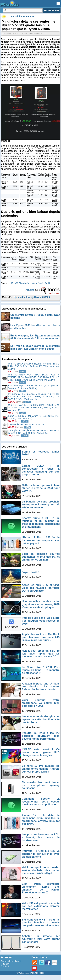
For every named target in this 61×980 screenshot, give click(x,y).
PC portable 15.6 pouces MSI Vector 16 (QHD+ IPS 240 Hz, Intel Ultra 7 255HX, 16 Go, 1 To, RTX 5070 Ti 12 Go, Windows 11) (34, 397)
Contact (5, 966)
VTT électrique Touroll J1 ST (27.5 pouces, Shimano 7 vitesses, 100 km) (34, 387)
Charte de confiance (11, 961)
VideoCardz (38, 283)
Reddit (14, 283)
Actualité (30, 290)
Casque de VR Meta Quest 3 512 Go (27, 424)
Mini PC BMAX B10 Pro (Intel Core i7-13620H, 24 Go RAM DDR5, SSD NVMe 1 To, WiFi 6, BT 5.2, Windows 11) (34, 408)
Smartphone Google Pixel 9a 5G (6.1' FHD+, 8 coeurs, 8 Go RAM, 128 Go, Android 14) (34, 432)
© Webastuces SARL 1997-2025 (31, 973)
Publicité (5, 964)
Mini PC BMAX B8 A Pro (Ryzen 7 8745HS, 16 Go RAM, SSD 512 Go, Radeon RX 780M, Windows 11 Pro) (34, 366)
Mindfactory (25, 283)
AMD (47, 283)
